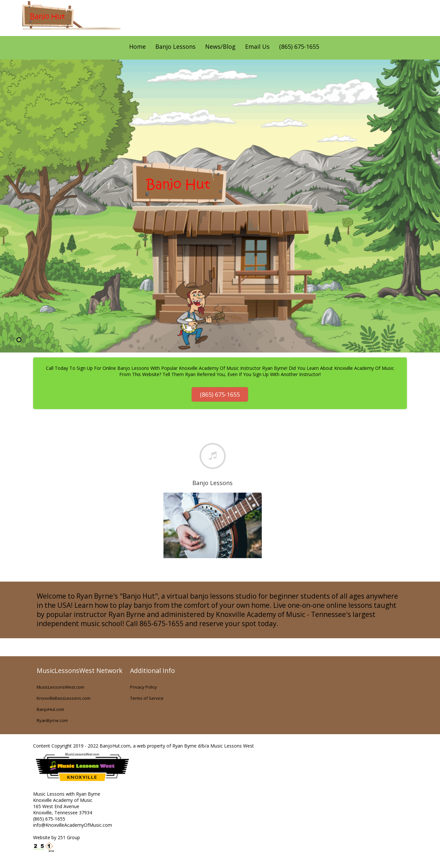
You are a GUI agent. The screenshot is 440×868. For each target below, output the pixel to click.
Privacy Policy (143, 687)
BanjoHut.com (50, 709)
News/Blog (220, 46)
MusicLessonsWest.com (60, 687)
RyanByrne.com (52, 720)
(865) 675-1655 (299, 46)
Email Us (257, 46)
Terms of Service (147, 698)
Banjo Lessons (175, 46)
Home (137, 46)
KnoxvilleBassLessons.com (64, 698)
